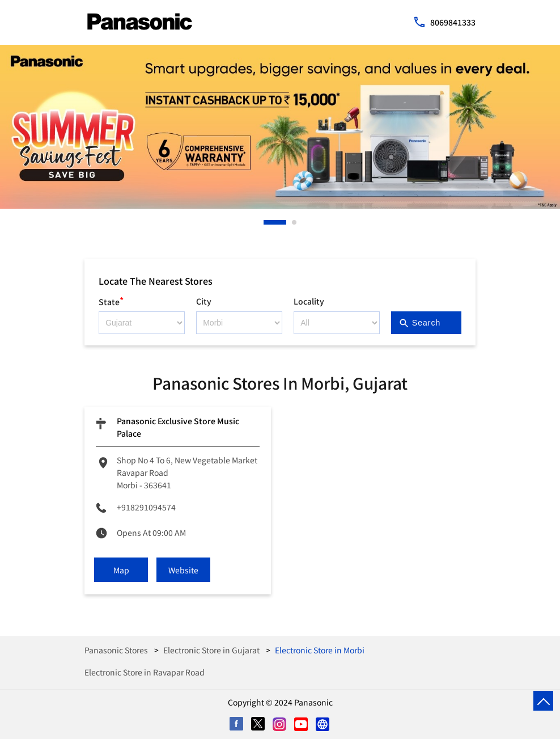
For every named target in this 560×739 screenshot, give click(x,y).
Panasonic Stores (117, 650)
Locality (309, 301)
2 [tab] (295, 222)
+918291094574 (146, 507)
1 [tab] (266, 222)
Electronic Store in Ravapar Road (145, 672)
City (204, 301)
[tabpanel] (280, 127)
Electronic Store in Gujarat (211, 650)
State (111, 300)
